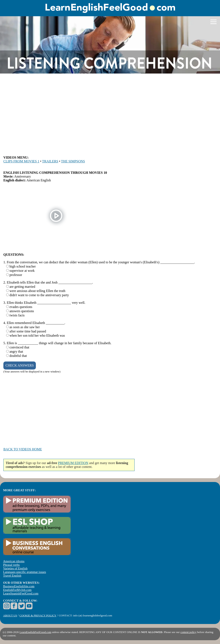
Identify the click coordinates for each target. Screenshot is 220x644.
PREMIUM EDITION (73, 463)
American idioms (14, 561)
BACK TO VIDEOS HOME (23, 449)
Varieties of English (15, 568)
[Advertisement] (110, 115)
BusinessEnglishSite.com (19, 586)
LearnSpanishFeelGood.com (21, 593)
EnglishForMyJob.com (17, 590)
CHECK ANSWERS (20, 365)
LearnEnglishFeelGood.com (36, 632)
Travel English (12, 576)
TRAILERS (50, 161)
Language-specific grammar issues (25, 572)
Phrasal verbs (11, 565)
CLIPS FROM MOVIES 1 (21, 161)
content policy (188, 632)
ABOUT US (10, 615)
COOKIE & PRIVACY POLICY (38, 615)
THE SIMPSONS (73, 161)
